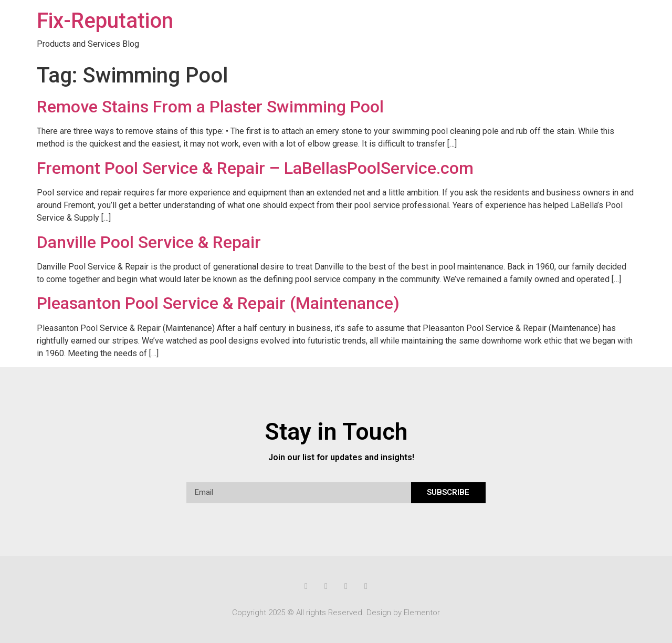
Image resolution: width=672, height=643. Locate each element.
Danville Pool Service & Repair (149, 242)
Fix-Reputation (105, 21)
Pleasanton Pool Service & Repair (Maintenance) (218, 303)
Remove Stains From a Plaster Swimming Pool (210, 107)
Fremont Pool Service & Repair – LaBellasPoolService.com (255, 168)
